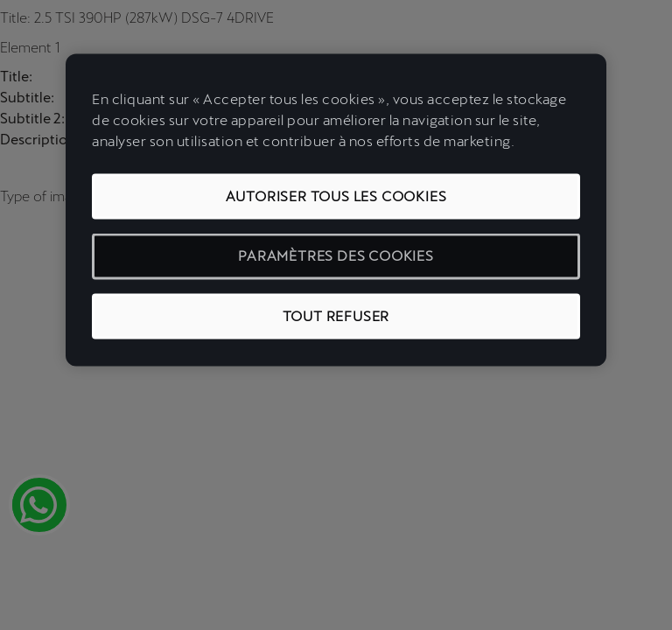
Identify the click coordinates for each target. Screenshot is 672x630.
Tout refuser (336, 315)
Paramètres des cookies (336, 256)
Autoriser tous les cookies (336, 196)
